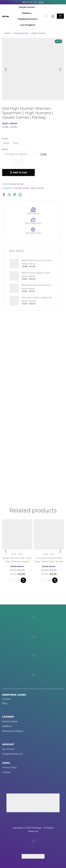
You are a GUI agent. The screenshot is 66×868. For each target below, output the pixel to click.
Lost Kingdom (28, 25)
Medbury (28, 13)
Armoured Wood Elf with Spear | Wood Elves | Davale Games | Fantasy (49, 561)
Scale (5, 139)
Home (8, 33)
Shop (41, 2)
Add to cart (20, 172)
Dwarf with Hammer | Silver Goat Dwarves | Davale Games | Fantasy (17, 561)
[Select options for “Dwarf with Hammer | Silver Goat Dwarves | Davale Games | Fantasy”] (23, 580)
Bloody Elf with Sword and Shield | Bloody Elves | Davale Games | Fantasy (37, 285)
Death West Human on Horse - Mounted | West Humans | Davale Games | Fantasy (37, 260)
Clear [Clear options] (44, 154)
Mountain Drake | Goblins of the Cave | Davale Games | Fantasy (37, 298)
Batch (5, 149)
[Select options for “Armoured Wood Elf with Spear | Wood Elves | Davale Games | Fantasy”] (55, 580)
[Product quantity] (18, 162)
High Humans (38, 33)
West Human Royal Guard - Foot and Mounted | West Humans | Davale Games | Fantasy (37, 273)
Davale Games (28, 7)
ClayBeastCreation (28, 19)
